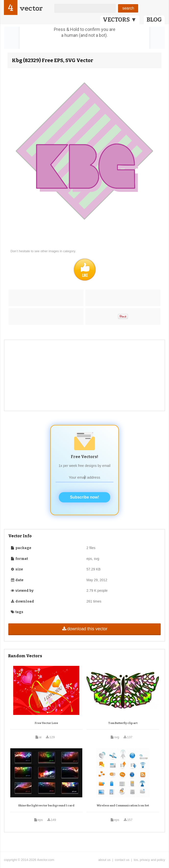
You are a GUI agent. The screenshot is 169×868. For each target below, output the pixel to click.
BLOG (154, 20)
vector (31, 8)
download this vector (84, 629)
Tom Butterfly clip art (123, 723)
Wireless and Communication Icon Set (123, 806)
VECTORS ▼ (120, 20)
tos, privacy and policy (149, 860)
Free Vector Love (46, 723)
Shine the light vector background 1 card (46, 806)
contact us (122, 860)
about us (104, 860)
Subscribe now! (84, 497)
